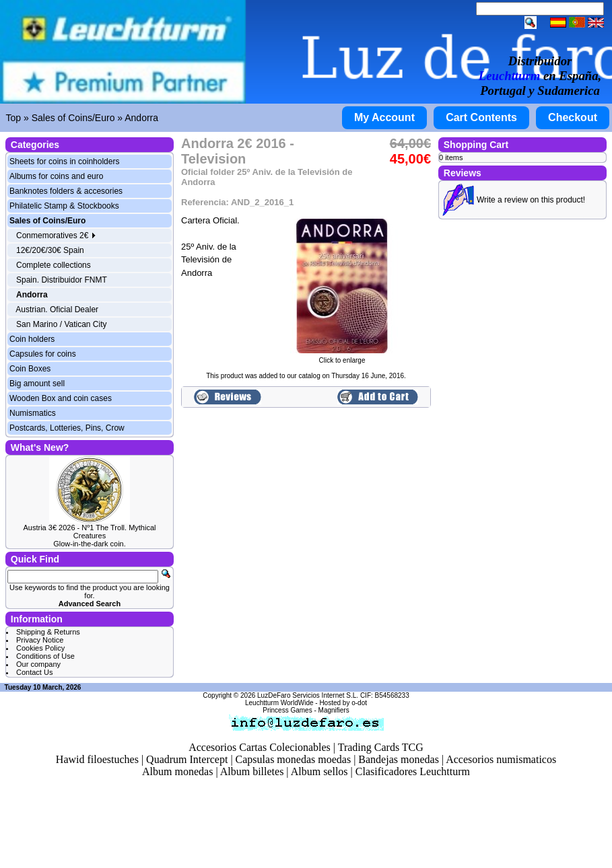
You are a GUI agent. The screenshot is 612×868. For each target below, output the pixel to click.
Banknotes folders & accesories (66, 191)
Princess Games (287, 710)
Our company (38, 664)
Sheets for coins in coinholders (64, 161)
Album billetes (252, 771)
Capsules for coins (43, 354)
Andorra (141, 118)
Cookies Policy (40, 648)
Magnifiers (334, 710)
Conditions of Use (45, 656)
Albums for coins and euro (56, 176)
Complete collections (54, 265)
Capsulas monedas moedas (294, 759)
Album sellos (319, 771)
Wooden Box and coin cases (61, 398)
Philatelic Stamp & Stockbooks (64, 206)
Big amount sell (37, 384)
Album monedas (177, 771)
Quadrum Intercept (187, 759)
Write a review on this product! (531, 200)
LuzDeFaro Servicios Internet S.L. (308, 695)
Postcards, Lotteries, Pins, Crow (67, 428)
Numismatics (33, 413)
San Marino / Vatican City (62, 324)
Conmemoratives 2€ (56, 236)
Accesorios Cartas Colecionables (260, 747)
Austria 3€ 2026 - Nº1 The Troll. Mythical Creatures (89, 532)
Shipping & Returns (48, 632)
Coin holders (32, 339)
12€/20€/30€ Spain (50, 250)
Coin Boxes (30, 369)
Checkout (573, 117)
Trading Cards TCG (381, 747)
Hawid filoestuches (97, 759)
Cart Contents (481, 117)
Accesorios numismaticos (501, 759)
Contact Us (34, 672)
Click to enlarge (342, 357)
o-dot (359, 703)
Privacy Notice (40, 640)
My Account (384, 117)
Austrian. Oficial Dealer (57, 310)
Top (14, 118)
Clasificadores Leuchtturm (413, 771)
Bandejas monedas (399, 759)
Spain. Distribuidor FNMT (62, 280)
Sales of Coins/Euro (73, 118)
